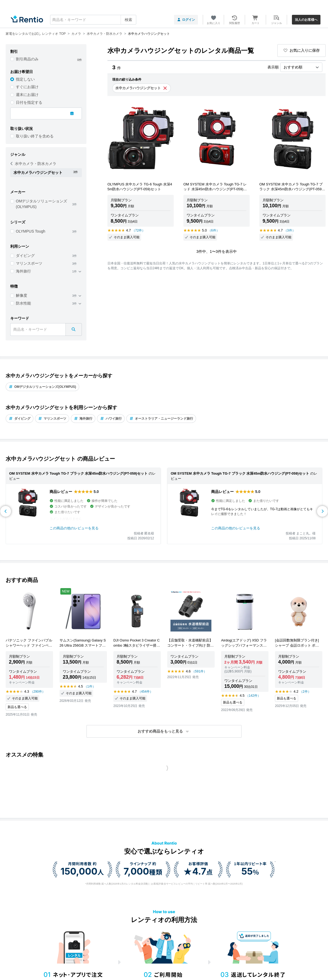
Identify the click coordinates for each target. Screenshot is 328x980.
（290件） (38, 692)
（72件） (139, 230)
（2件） (305, 692)
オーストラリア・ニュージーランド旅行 (161, 419)
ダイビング (25, 256)
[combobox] (93, 20)
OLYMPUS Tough (31, 231)
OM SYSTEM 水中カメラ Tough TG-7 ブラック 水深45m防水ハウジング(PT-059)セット (78, 473)
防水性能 (23, 303)
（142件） (253, 696)
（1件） (90, 686)
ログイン (186, 20)
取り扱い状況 (22, 129)
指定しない (25, 79)
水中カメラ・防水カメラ (33, 164)
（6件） (214, 230)
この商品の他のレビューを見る (74, 528)
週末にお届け (27, 95)
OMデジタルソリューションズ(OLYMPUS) (42, 204)
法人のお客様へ (306, 20)
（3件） (290, 230)
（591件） (199, 671)
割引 (14, 51)
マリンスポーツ (29, 263)
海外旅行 (23, 271)
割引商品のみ (27, 59)
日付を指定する (29, 102)
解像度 (22, 295)
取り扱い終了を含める (35, 136)
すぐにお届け (27, 87)
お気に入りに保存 (302, 50)
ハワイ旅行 (111, 419)
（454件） (145, 692)
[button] (164, 731)
